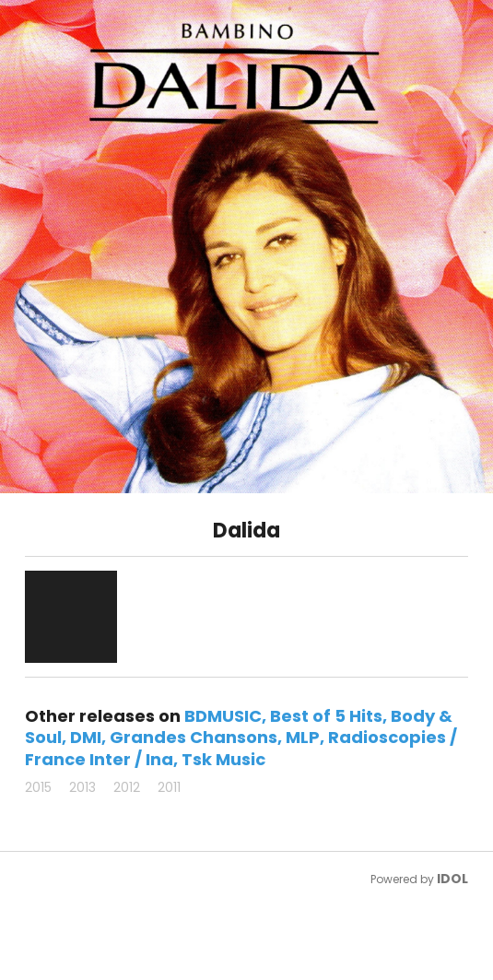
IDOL (452, 879)
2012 (127, 787)
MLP (303, 737)
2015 (38, 787)
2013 (82, 787)
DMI (86, 737)
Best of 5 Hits (326, 716)
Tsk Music (223, 759)
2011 (169, 787)
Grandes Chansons (194, 737)
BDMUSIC (223, 716)
